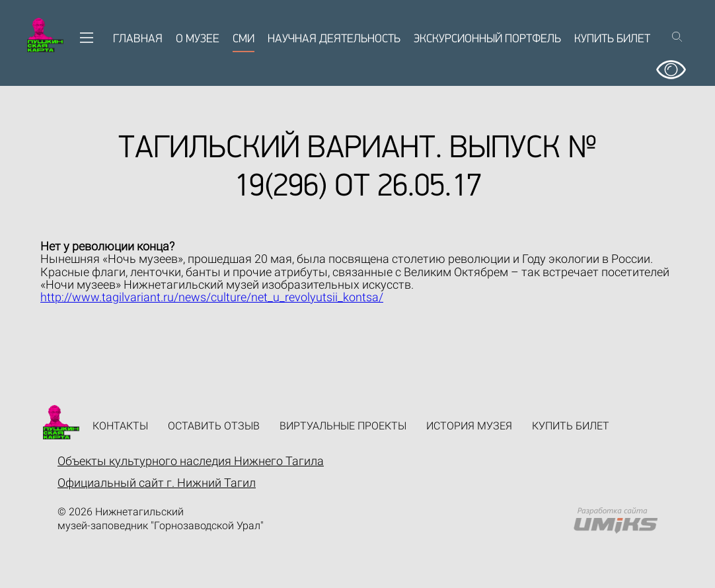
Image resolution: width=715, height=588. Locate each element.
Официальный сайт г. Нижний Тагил (157, 483)
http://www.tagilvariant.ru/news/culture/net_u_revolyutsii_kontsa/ (212, 297)
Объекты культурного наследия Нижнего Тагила (191, 461)
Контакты (120, 426)
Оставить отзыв (214, 426)
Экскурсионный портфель (487, 39)
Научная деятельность (334, 39)
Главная (138, 39)
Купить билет (612, 39)
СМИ (244, 39)
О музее (198, 39)
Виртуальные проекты (343, 426)
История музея (469, 426)
